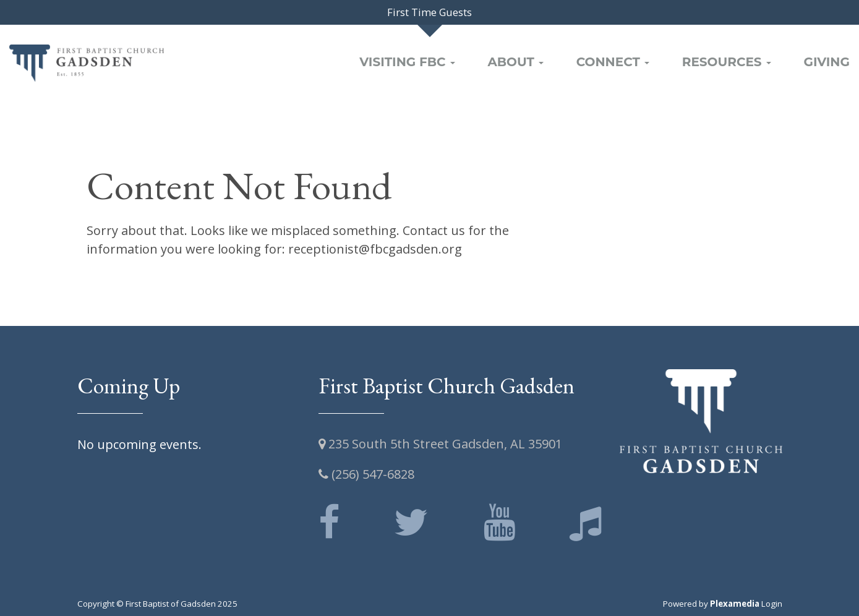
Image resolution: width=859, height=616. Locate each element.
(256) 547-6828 (366, 474)
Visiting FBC (407, 62)
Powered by (711, 604)
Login (772, 604)
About (515, 62)
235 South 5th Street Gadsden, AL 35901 (440, 444)
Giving (827, 62)
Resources (727, 62)
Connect (613, 62)
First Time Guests (430, 12)
